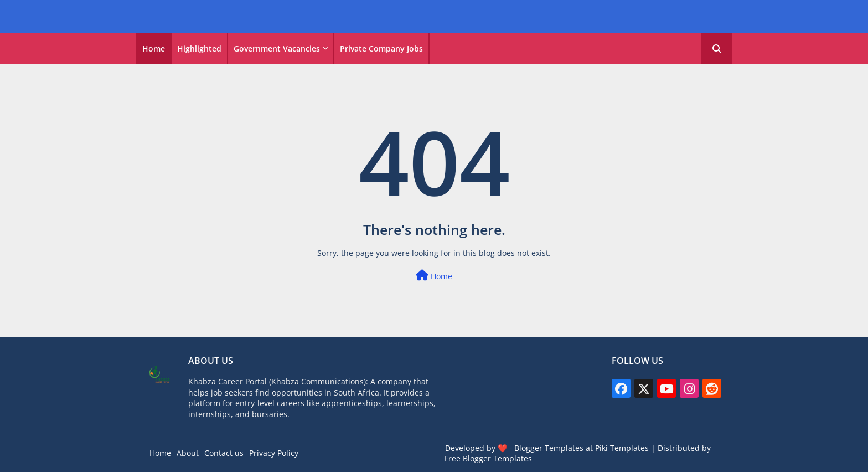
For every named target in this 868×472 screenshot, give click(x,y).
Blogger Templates (549, 448)
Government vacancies (277, 48)
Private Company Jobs (381, 48)
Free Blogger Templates (488, 458)
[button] (717, 49)
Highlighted (199, 48)
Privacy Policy (274, 453)
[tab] (154, 49)
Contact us (224, 453)
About (188, 453)
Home (154, 48)
